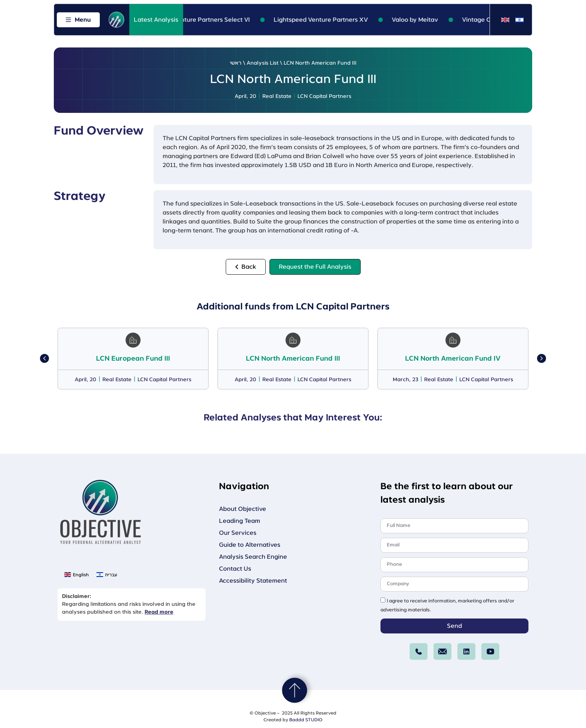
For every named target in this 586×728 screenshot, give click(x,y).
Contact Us (235, 569)
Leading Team (240, 521)
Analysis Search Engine (253, 557)
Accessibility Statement (253, 581)
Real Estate (277, 96)
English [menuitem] (81, 575)
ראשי (236, 63)
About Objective (243, 509)
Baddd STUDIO (306, 720)
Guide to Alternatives (250, 545)
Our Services (238, 533)
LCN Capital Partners (324, 96)
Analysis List (263, 63)
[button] (44, 358)
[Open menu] (78, 20)
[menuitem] (505, 20)
